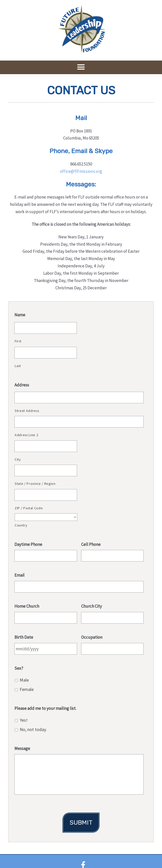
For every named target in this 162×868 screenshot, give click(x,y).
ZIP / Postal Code (29, 508)
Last (18, 366)
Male (24, 680)
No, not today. (33, 729)
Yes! (24, 720)
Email (19, 575)
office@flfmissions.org (81, 171)
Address (22, 385)
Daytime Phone (28, 544)
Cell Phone (91, 544)
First (18, 341)
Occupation (92, 637)
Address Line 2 (26, 435)
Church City (91, 606)
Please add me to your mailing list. (45, 708)
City (18, 459)
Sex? (19, 668)
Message (22, 748)
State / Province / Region (35, 484)
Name (20, 315)
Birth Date (24, 637)
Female (27, 689)
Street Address (27, 411)
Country (21, 525)
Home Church (27, 606)
